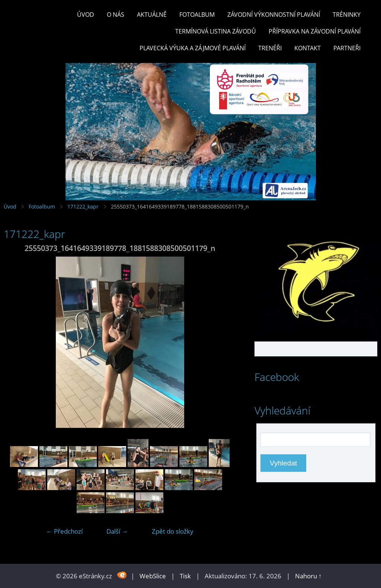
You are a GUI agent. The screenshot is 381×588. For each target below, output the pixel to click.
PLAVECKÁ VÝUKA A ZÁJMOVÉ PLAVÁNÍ (193, 48)
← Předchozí (64, 531)
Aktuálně (152, 15)
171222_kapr (83, 206)
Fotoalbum (197, 15)
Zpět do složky (173, 531)
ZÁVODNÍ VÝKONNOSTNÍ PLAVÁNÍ (274, 15)
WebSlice (153, 576)
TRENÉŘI (270, 48)
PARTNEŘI (347, 48)
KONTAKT (308, 48)
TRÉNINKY (347, 15)
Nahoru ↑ (308, 576)
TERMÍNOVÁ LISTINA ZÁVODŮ (216, 31)
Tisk (185, 576)
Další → (117, 531)
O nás (116, 15)
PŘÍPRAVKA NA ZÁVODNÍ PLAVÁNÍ (315, 31)
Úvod (86, 15)
